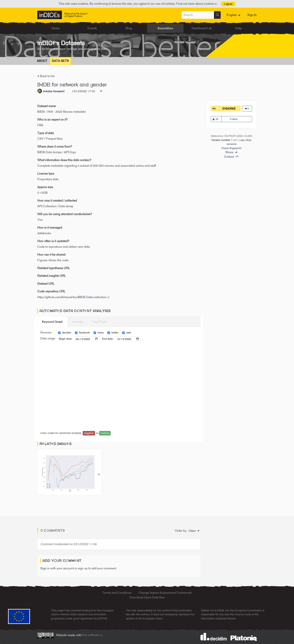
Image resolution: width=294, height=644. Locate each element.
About (42, 61)
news (99, 333)
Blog (129, 28)
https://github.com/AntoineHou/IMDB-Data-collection (73, 297)
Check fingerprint (231, 148)
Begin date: (66, 339)
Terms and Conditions (117, 593)
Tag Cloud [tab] (99, 322)
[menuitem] (234, 15)
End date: (108, 339)
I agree (228, 4)
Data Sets (60, 61)
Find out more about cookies (197, 4)
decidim (65, 333)
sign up (83, 568)
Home (56, 28)
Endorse (231, 108)
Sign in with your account (57, 568)
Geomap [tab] (78, 322)
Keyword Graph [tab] (52, 322)
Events (92, 28)
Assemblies (165, 28)
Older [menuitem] (192, 531)
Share (231, 152)
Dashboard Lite (202, 28)
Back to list (46, 76)
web (127, 333)
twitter (113, 333)
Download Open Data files (147, 597)
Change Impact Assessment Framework (165, 593)
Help (238, 28)
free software (92, 635)
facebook (82, 333)
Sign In (252, 15)
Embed (231, 157)
